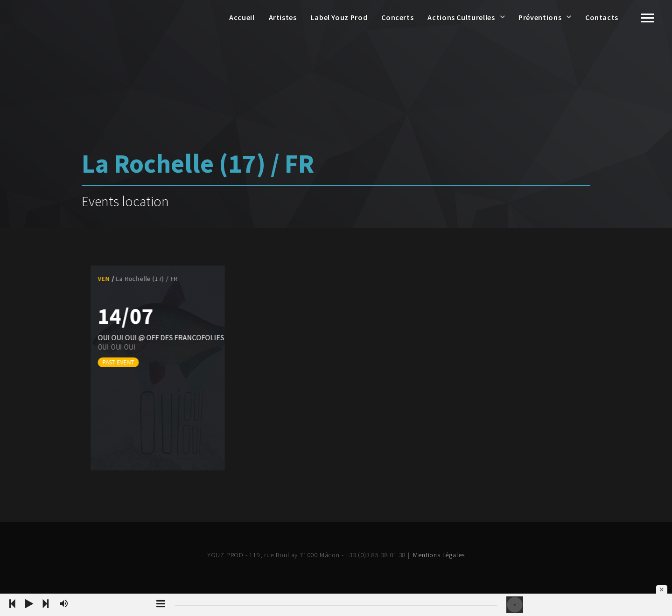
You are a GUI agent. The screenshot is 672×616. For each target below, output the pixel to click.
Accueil (242, 17)
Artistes (283, 17)
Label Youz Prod (339, 17)
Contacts (602, 17)
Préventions (540, 17)
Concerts (397, 17)
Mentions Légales (439, 555)
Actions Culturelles (461, 17)
